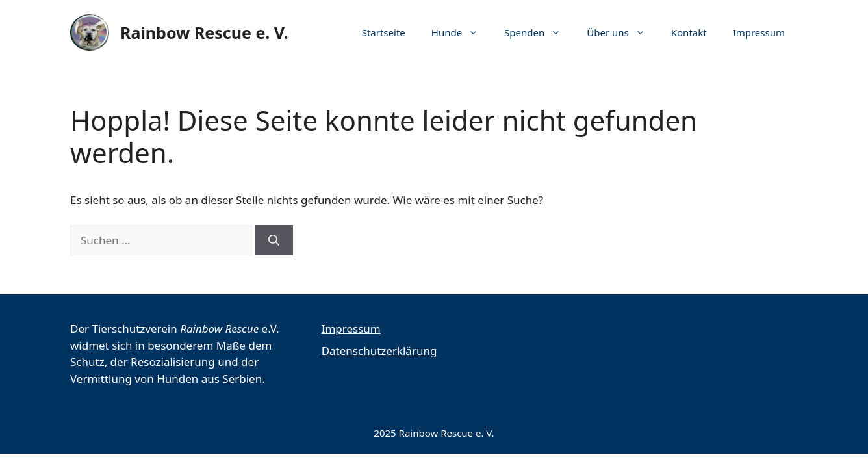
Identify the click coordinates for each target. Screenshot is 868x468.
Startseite (384, 32)
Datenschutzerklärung (379, 351)
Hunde (461, 32)
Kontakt (689, 32)
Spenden (539, 32)
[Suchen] (274, 240)
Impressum (759, 32)
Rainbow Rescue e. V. (204, 32)
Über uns (622, 32)
